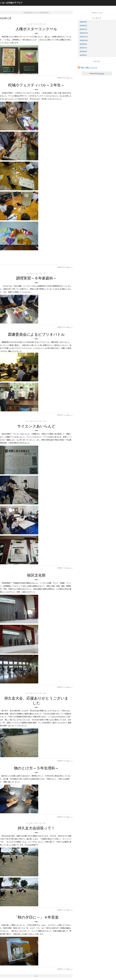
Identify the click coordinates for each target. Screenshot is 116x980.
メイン (36, 13)
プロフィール (97, 13)
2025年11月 (84, 37)
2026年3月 (83, 22)
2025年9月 (83, 44)
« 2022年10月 (28, 13)
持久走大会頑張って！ (36, 828)
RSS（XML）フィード (89, 67)
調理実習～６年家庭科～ (36, 278)
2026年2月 (83, 26)
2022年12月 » (45, 13)
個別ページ (69, 78)
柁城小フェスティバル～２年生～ (36, 85)
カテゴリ (97, 61)
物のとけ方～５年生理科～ (36, 768)
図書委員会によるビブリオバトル (36, 334)
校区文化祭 (36, 575)
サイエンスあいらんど (36, 426)
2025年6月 (83, 52)
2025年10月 (84, 40)
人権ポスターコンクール (36, 29)
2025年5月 (83, 55)
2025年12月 (84, 33)
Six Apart (101, 73)
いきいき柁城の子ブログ (11, 3)
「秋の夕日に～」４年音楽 (36, 917)
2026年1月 (83, 29)
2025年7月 (83, 48)
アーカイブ (97, 18)
